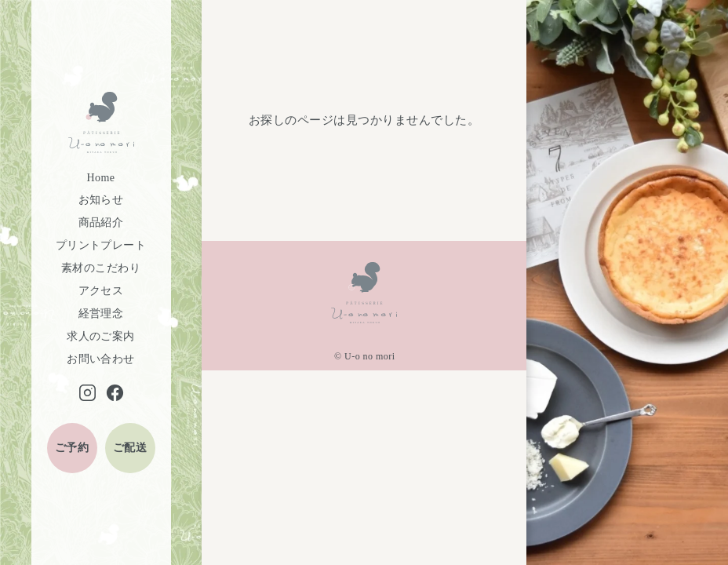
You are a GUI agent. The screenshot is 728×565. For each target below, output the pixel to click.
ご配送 (130, 448)
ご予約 (72, 448)
